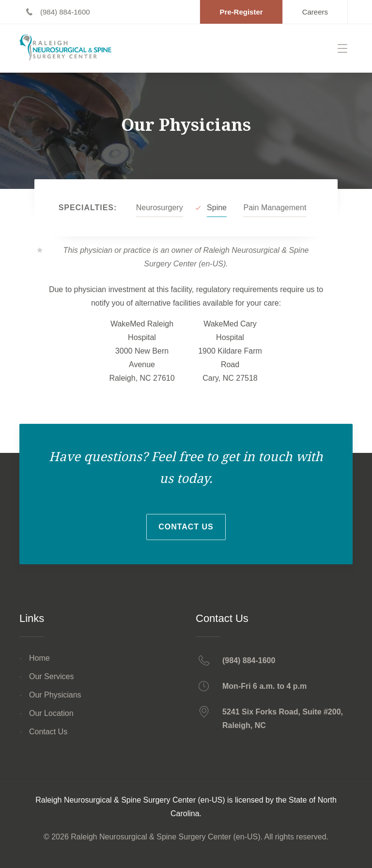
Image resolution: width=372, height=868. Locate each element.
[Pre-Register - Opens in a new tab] (241, 12)
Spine (217, 208)
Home (39, 658)
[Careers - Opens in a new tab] (315, 12)
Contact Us (186, 527)
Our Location (51, 713)
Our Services (51, 676)
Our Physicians (55, 695)
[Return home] (69, 48)
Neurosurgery (160, 208)
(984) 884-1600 (249, 660)
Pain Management (275, 208)
